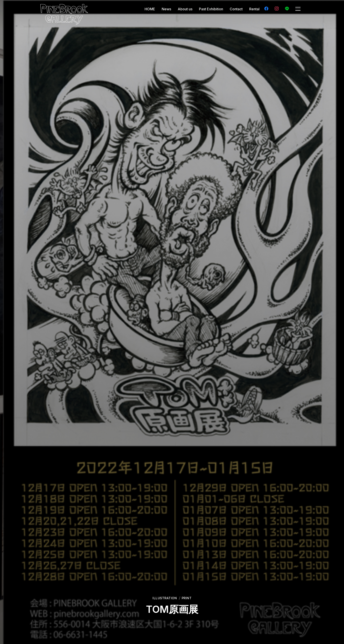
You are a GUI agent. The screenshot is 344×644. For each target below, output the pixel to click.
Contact (236, 9)
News (166, 9)
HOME (150, 9)
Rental (254, 9)
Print (187, 598)
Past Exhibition (211, 9)
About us (185, 9)
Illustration (165, 598)
